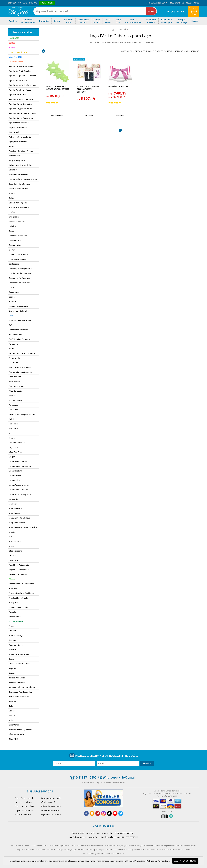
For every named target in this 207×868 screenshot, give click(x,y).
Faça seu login (160, 3)
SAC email (128, 777)
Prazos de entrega (23, 814)
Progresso (120, 115)
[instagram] (103, 813)
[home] (18, 11)
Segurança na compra (51, 814)
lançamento (79, 59)
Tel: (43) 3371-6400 (177, 11)
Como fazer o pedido (24, 798)
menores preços (175, 51)
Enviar (147, 763)
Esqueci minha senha (24, 810)
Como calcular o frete (24, 806)
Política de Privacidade (158, 861)
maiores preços (191, 51)
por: (48, 97)
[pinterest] (98, 813)
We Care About (57, 115)
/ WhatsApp (108, 777)
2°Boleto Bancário (49, 802)
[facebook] (86, 813)
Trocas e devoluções (50, 810)
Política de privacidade (51, 806)
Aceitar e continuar (185, 861)
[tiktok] (109, 813)
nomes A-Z (151, 51)
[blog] (92, 813)
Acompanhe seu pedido (52, 798)
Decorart (89, 115)
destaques (140, 51)
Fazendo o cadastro (24, 802)
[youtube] (115, 813)
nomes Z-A (162, 51)
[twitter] (121, 813)
